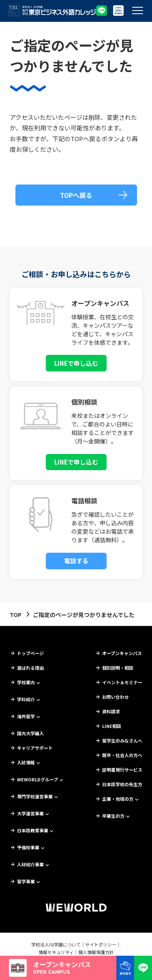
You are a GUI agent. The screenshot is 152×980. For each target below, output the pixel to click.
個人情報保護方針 (96, 952)
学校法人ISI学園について (56, 944)
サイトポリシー (101, 944)
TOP (16, 615)
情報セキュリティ (56, 952)
